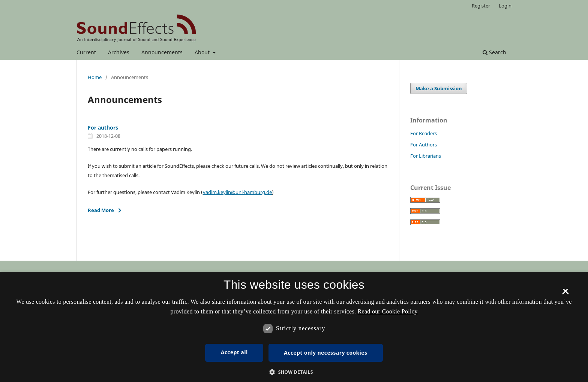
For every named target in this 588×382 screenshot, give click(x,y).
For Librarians (426, 156)
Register (481, 6)
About (203, 52)
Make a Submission (439, 88)
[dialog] (294, 327)
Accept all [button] (234, 352)
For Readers (424, 133)
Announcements (162, 52)
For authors (103, 128)
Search (494, 52)
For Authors (424, 145)
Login (505, 6)
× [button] (565, 294)
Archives (119, 52)
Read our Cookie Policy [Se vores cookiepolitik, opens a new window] (388, 311)
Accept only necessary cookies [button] (325, 353)
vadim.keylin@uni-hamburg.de (237, 192)
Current (86, 52)
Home (95, 77)
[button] (294, 372)
